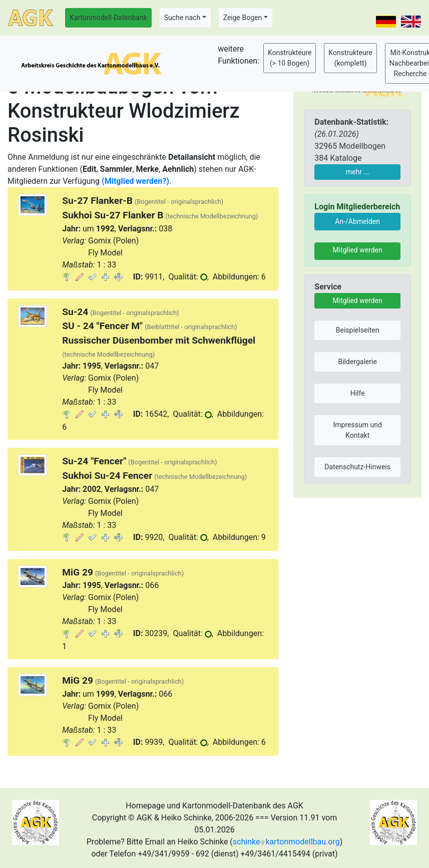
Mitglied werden (358, 250)
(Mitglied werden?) (135, 181)
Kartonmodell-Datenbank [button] (108, 18)
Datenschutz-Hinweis (357, 467)
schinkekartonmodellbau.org (286, 842)
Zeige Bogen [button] (243, 18)
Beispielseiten (358, 330)
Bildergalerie (357, 362)
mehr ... (358, 172)
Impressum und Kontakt (358, 430)
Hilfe (358, 393)
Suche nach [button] (182, 18)
